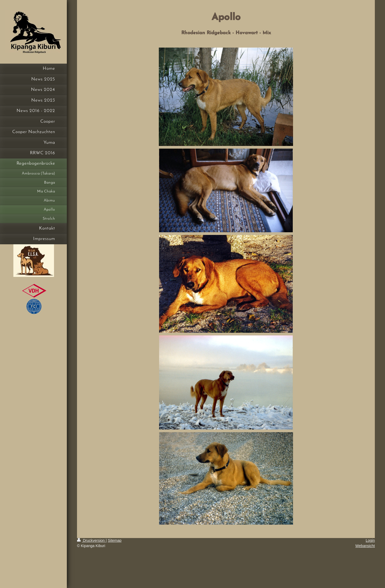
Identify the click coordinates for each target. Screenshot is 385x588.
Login (370, 540)
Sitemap (115, 540)
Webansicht (365, 546)
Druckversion (91, 540)
